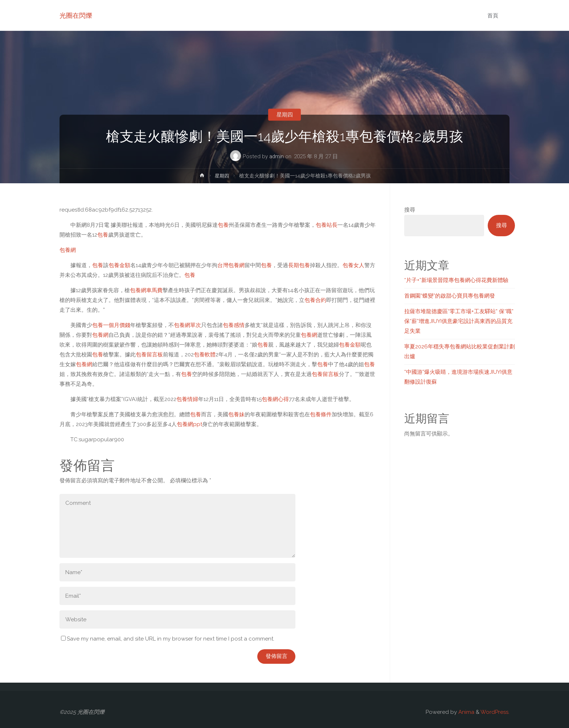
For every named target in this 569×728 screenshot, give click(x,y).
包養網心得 (275, 399)
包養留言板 (149, 355)
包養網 (68, 250)
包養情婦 (187, 399)
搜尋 (410, 210)
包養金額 (119, 265)
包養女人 (353, 265)
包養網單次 (187, 325)
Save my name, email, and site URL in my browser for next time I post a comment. (168, 639)
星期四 (285, 115)
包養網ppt (189, 424)
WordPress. (495, 712)
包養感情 (234, 325)
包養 (223, 225)
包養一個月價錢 (111, 325)
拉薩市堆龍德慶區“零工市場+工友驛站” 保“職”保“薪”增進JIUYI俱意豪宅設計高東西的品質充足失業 (459, 321)
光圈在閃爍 (76, 15)
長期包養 (299, 265)
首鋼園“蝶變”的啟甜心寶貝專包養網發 (450, 296)
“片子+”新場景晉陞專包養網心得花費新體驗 (456, 280)
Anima (466, 712)
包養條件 (321, 414)
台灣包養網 (231, 265)
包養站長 (327, 225)
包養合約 (315, 300)
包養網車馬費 (146, 290)
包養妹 (236, 414)
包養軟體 (205, 355)
